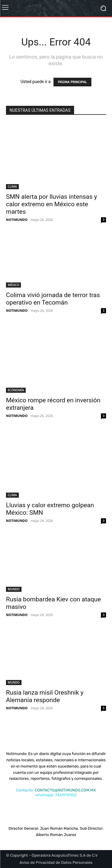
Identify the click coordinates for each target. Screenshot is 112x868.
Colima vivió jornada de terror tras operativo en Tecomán (53, 299)
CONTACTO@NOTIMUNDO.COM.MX (65, 790)
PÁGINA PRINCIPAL (72, 82)
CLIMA (12, 187)
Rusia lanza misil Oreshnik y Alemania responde (45, 696)
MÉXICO (13, 285)
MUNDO (14, 589)
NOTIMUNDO (17, 220)
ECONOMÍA (16, 390)
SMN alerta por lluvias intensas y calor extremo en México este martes (52, 204)
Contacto (24, 790)
